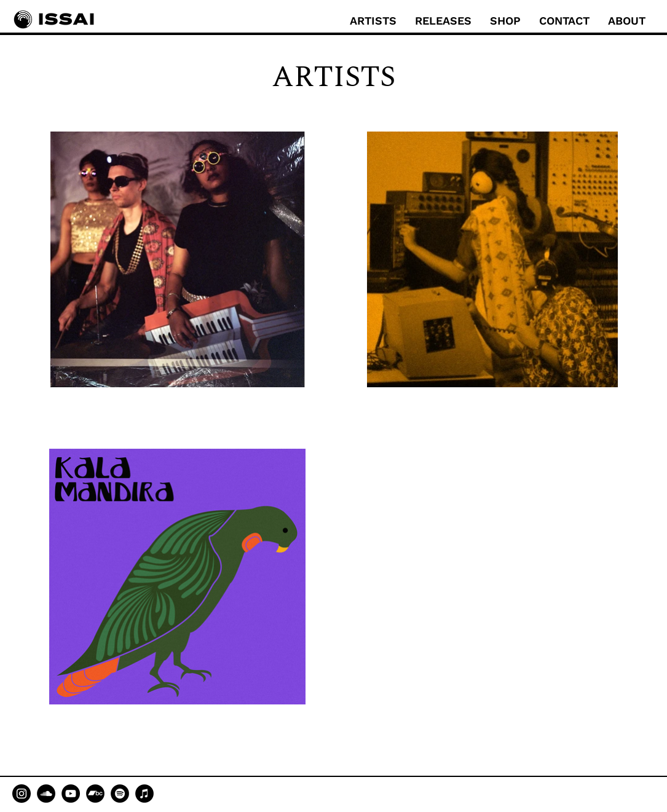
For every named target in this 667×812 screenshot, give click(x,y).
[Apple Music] (144, 794)
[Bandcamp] (95, 794)
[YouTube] (71, 794)
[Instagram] (22, 794)
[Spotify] (120, 794)
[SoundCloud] (46, 794)
